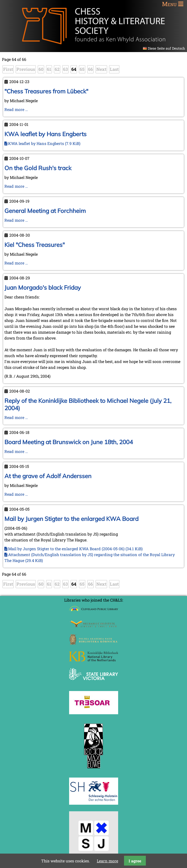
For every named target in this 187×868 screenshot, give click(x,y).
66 (90, 69)
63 (65, 69)
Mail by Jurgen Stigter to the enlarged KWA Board (71, 519)
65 (82, 69)
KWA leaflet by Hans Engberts (45, 134)
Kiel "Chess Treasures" (35, 245)
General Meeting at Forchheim (45, 211)
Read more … (16, 109)
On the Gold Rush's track (38, 168)
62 (57, 69)
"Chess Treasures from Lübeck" (46, 91)
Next (101, 69)
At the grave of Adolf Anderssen (48, 476)
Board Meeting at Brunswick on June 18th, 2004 (69, 442)
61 (49, 69)
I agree (135, 861)
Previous (26, 69)
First (8, 69)
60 (41, 69)
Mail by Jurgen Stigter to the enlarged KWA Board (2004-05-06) (75, 549)
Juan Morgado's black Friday (43, 287)
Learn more (107, 861)
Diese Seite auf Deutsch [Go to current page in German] (166, 48)
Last (114, 69)
